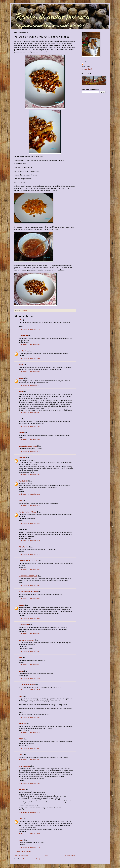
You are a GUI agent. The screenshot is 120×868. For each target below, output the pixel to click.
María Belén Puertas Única (28, 446)
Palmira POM (23, 481)
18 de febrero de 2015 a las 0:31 (29, 665)
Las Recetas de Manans (27, 685)
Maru (21, 500)
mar (20, 419)
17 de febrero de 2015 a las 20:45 (29, 585)
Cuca (21, 696)
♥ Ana (21, 392)
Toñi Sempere (24, 335)
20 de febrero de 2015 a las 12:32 (29, 812)
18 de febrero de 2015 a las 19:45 (29, 733)
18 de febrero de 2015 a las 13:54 (29, 678)
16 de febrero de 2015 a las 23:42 (29, 358)
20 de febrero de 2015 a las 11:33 (29, 783)
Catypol (22, 605)
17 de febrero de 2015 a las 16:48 (29, 506)
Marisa (21, 819)
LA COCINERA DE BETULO (28, 576)
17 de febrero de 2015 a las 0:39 (29, 385)
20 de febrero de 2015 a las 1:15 (29, 760)
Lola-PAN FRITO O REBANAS (29, 560)
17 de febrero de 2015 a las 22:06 (29, 618)
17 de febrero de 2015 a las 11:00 (29, 426)
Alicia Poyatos (24, 547)
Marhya (21, 432)
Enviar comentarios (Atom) (32, 859)
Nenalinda (22, 723)
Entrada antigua (70, 855)
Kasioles (22, 789)
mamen (21, 378)
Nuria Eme (22, 458)
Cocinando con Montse (27, 640)
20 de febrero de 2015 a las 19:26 (29, 834)
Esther (21, 365)
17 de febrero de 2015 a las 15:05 (29, 494)
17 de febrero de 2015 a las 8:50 (29, 413)
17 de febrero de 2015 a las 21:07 (29, 599)
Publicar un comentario (24, 851)
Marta (21, 671)
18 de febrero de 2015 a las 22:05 (29, 748)
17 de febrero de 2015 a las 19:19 (29, 554)
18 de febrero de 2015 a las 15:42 (29, 690)
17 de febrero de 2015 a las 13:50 (29, 475)
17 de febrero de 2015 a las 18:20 (29, 523)
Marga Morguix (24, 625)
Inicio (47, 855)
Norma (21, 840)
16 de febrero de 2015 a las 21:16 (29, 329)
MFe (20, 320)
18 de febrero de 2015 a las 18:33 (29, 717)
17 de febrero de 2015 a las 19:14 (29, 541)
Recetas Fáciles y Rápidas (28, 512)
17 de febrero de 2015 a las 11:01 (29, 440)
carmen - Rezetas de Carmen (29, 592)
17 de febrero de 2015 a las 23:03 (29, 634)
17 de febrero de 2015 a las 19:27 (29, 570)
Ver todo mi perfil (87, 69)
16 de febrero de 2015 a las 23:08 (29, 345)
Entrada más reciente (22, 855)
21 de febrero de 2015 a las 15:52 (29, 847)
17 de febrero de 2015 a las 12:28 (29, 451)
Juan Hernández (24, 766)
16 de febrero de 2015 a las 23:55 (29, 372)
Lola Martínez (23, 351)
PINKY (21, 739)
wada (21, 657)
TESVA (21, 754)
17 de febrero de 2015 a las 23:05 (29, 651)
